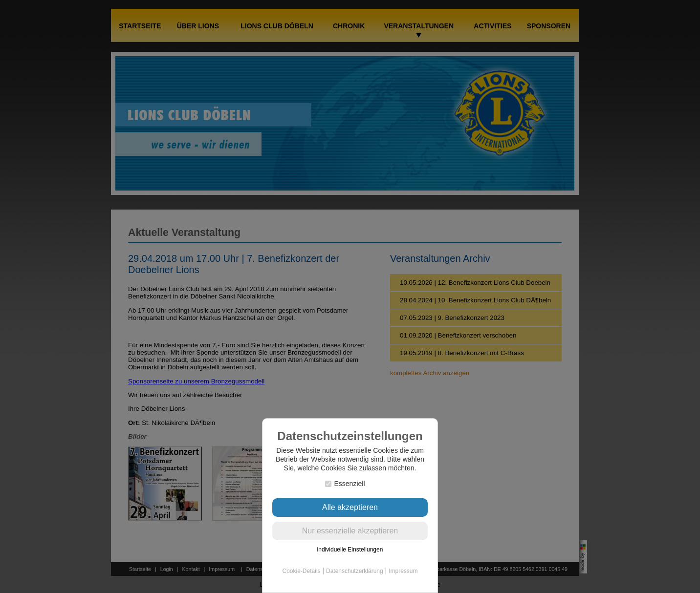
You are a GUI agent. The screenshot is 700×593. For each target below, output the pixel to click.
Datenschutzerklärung (355, 571)
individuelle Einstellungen (350, 550)
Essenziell (345, 484)
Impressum (403, 571)
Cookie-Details (302, 571)
